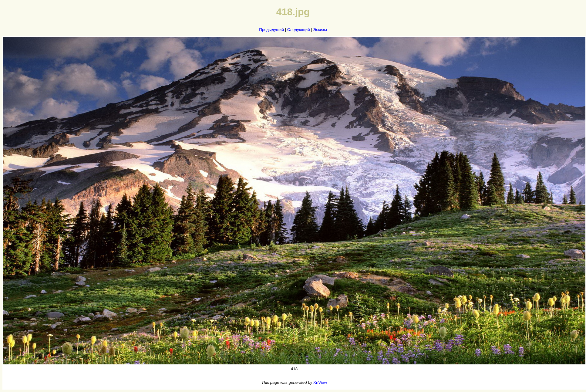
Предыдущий (271, 30)
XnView (320, 382)
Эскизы (320, 30)
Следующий (299, 30)
